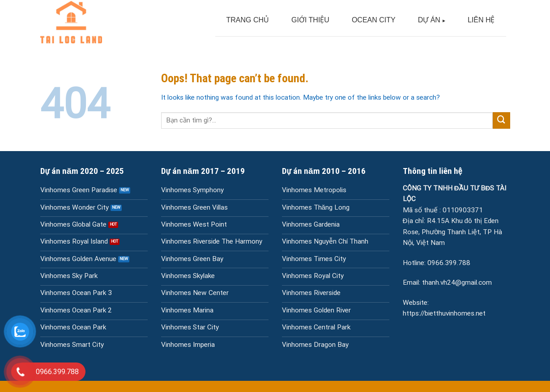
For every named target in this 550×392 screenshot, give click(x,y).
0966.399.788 (449, 263)
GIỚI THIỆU (310, 20)
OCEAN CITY (374, 20)
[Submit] (501, 121)
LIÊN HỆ (481, 20)
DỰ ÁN (429, 20)
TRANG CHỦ (248, 20)
